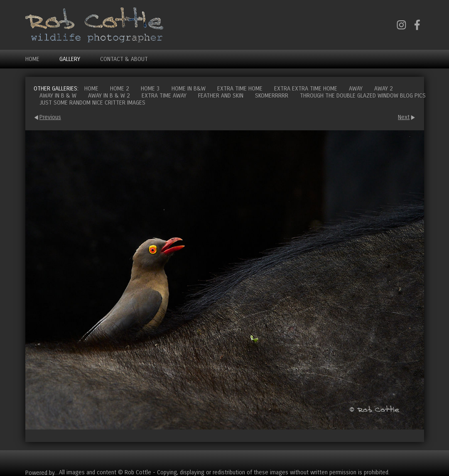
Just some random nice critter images (92, 103)
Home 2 (120, 89)
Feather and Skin (221, 96)
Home (32, 59)
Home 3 (150, 89)
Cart (417, 460)
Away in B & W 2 (109, 96)
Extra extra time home (306, 89)
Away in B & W (58, 96)
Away (356, 89)
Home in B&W (189, 89)
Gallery (70, 59)
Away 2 (384, 89)
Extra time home (240, 89)
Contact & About (124, 59)
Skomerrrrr (272, 96)
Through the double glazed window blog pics (363, 96)
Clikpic (64, 472)
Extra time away (164, 96)
